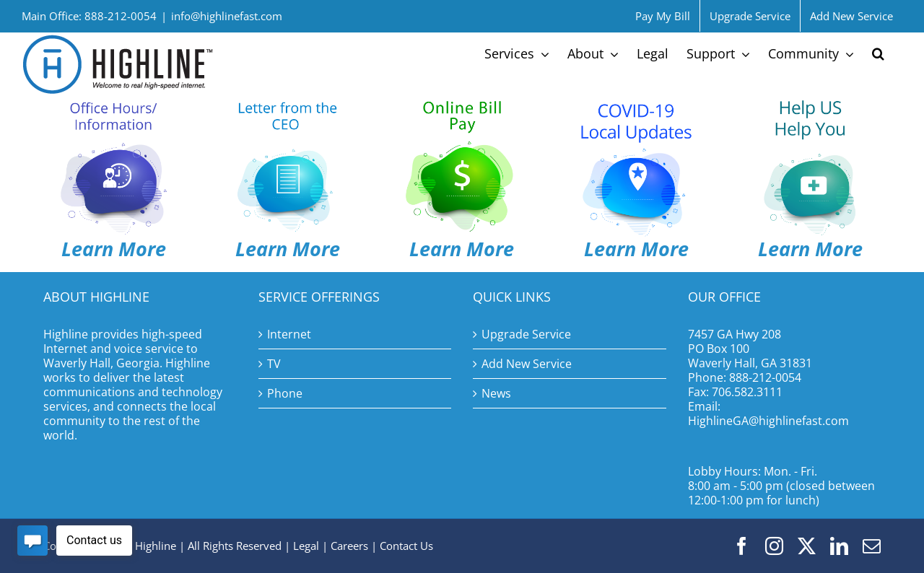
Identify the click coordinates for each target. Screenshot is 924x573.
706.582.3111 (747, 392)
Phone (285, 393)
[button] (878, 53)
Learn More (288, 249)
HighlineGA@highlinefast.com (768, 421)
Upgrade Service (526, 334)
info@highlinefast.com (227, 16)
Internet (289, 334)
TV (274, 364)
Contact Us (406, 546)
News (496, 393)
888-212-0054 (765, 377)
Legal (306, 546)
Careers (349, 546)
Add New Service (527, 364)
